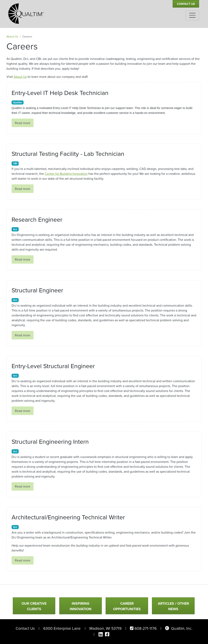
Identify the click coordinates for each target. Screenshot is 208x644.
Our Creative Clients (34, 606)
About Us (12, 37)
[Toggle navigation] (192, 15)
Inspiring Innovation (81, 606)
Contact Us (186, 4)
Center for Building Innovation (66, 174)
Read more (23, 123)
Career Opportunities (127, 606)
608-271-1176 (146, 628)
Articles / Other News (173, 606)
